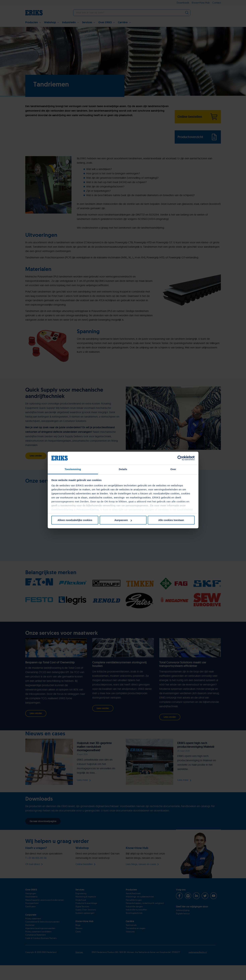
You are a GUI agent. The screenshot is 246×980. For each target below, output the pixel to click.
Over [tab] (173, 469)
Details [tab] (123, 469)
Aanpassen (123, 520)
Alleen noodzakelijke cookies (75, 520)
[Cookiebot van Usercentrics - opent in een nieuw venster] (180, 458)
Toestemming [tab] (73, 469)
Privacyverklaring (88, 509)
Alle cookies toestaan (171, 520)
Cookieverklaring (62, 509)
